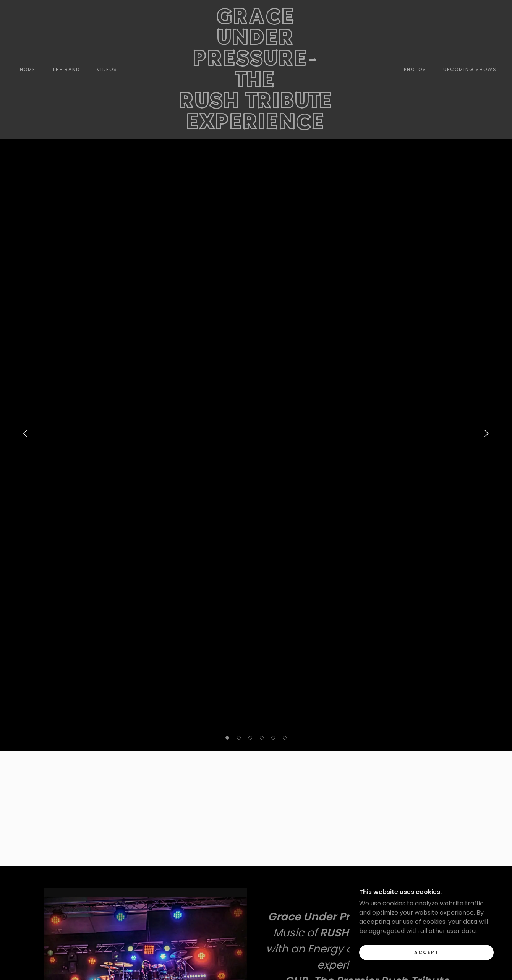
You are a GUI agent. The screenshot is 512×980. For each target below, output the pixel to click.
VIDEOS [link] (107, 69)
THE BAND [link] (66, 69)
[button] (227, 738)
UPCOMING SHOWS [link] (470, 69)
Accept (426, 952)
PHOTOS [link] (415, 69)
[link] (256, 127)
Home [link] (28, 69)
